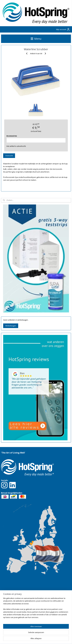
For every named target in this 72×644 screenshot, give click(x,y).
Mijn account (63, 29)
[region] (36, 609)
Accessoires (12, 136)
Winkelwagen (11, 326)
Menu (36, 39)
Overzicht (9, 156)
